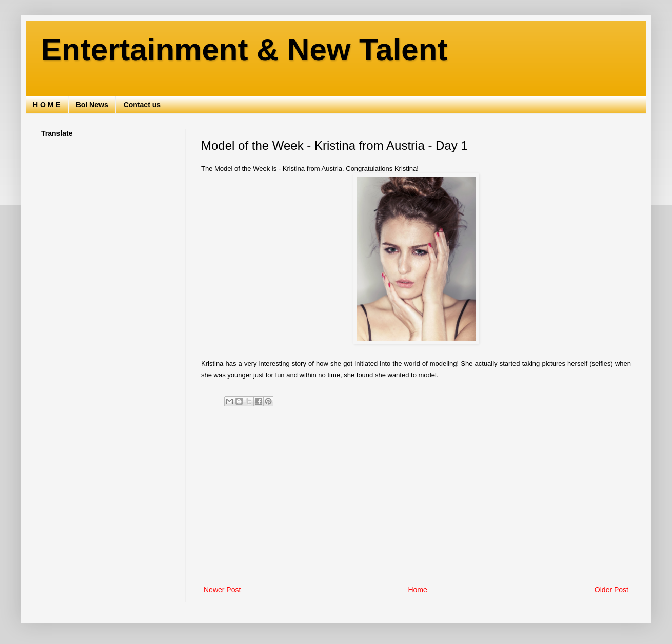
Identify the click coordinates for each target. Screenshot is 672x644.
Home (417, 590)
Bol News (92, 105)
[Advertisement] (416, 499)
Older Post (611, 590)
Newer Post (222, 590)
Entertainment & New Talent (244, 50)
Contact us (142, 105)
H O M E (47, 105)
